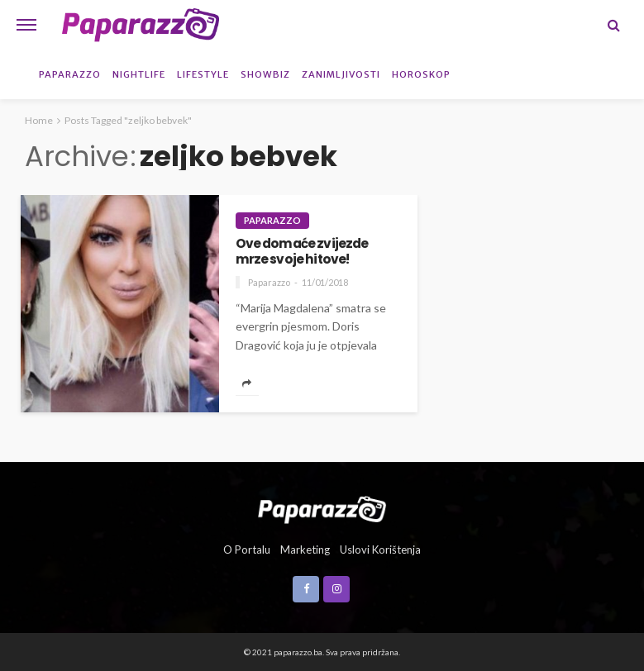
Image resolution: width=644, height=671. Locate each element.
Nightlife (139, 74)
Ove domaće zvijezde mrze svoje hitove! (302, 252)
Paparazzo (70, 74)
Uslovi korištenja (380, 550)
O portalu (247, 550)
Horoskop (421, 74)
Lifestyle (203, 74)
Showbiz (265, 74)
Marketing (305, 550)
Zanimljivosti (341, 74)
